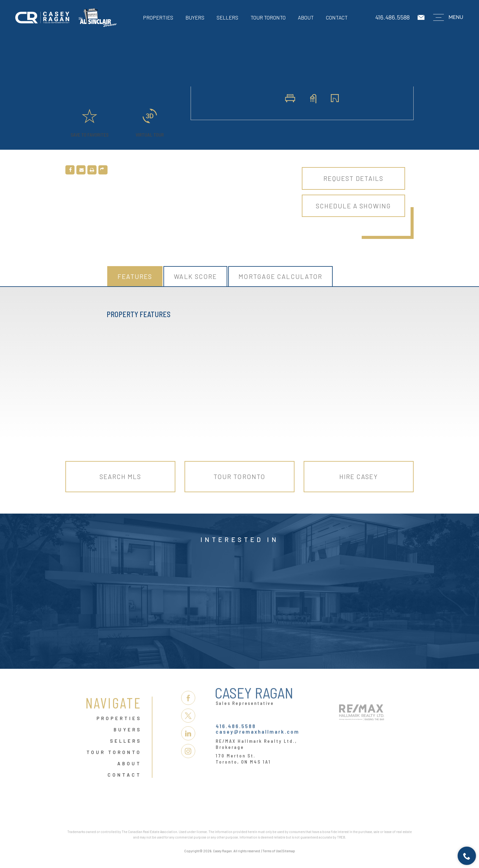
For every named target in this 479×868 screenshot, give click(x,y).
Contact (337, 17)
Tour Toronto (268, 17)
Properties (158, 17)
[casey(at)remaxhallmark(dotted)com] (422, 18)
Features (135, 276)
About (306, 17)
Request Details (354, 178)
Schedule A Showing (353, 206)
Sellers (227, 17)
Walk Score (195, 276)
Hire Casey (359, 476)
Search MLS (121, 476)
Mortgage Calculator (280, 276)
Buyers (195, 17)
